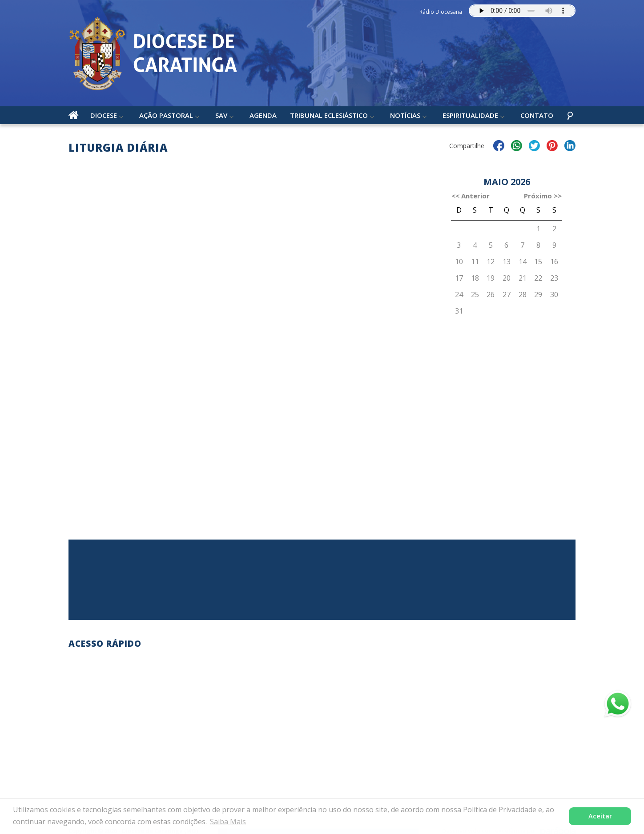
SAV (221, 115)
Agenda (263, 115)
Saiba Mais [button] (228, 822)
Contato (537, 115)
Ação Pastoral (166, 115)
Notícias (405, 115)
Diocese (104, 115)
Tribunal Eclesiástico (329, 115)
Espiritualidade (470, 115)
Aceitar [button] (600, 816)
